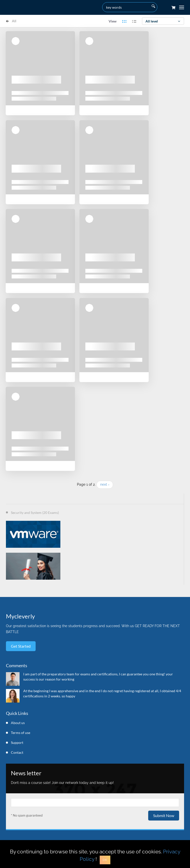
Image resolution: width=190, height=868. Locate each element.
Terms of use (21, 733)
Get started (21, 646)
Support (17, 742)
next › (105, 484)
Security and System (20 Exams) (35, 513)
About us (18, 723)
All (11, 21)
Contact (17, 752)
